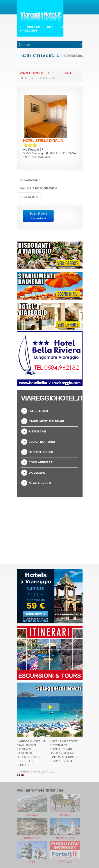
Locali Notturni (62, 753)
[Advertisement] (50, 528)
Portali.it (65, 862)
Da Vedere (37, 473)
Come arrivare (41, 462)
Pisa (32, 862)
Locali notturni (42, 442)
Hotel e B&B (38, 411)
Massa (65, 815)
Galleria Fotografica (38, 188)
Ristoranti (37, 431)
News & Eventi (61, 761)
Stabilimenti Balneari (46, 421)
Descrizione (30, 180)
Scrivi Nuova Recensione (38, 216)
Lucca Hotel (32, 838)
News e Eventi (40, 483)
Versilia (32, 815)
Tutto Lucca (65, 838)
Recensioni (29, 197)
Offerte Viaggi (41, 452)
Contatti (24, 765)
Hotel (70, 73)
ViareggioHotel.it (36, 73)
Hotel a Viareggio (64, 741)
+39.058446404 (72, 56)
